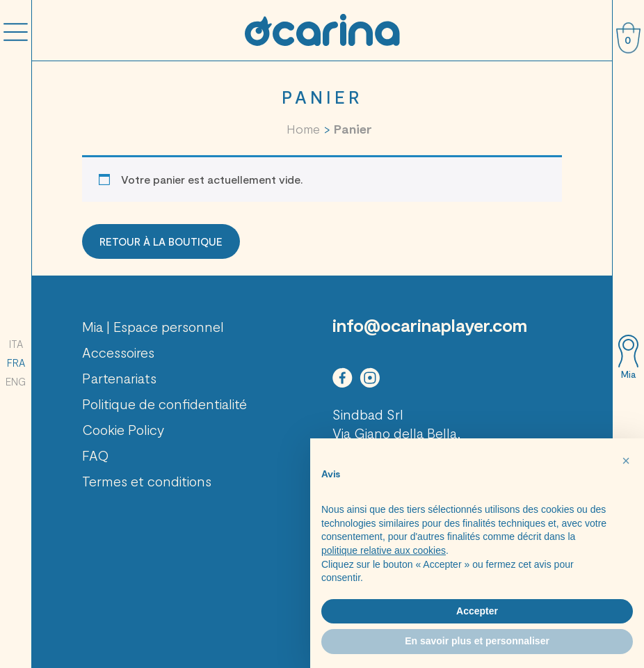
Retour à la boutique (161, 241)
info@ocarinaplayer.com (430, 325)
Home (303, 129)
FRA (16, 363)
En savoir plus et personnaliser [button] (477, 641)
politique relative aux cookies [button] (384, 550)
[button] (626, 461)
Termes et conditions (147, 481)
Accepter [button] (477, 611)
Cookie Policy (123, 429)
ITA (16, 344)
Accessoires (118, 352)
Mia (628, 374)
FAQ (96, 455)
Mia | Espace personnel (153, 326)
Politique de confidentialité (164, 404)
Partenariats (119, 378)
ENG (16, 381)
